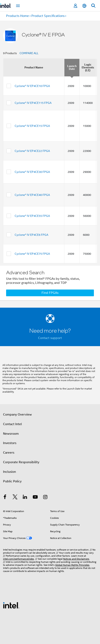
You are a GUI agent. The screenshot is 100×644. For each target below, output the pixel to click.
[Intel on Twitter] (15, 498)
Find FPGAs (50, 293)
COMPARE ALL (29, 53)
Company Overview (17, 415)
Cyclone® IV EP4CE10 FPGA (32, 86)
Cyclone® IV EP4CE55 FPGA (32, 216)
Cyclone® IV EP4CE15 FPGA (32, 126)
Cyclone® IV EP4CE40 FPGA (32, 195)
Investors (10, 443)
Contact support (50, 338)
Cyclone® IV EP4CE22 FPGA (32, 151)
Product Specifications (48, 16)
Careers (9, 453)
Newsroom (11, 434)
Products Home (18, 16)
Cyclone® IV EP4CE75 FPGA (32, 254)
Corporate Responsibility (21, 462)
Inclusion (9, 472)
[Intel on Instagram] (45, 498)
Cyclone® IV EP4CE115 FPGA (33, 103)
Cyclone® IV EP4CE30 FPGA (32, 172)
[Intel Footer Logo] (11, 605)
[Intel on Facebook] (5, 498)
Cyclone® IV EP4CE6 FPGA (31, 235)
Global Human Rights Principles (72, 565)
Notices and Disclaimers (76, 559)
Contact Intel (12, 424)
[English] (84, 6)
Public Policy (12, 481)
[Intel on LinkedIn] (25, 498)
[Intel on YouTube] (35, 498)
